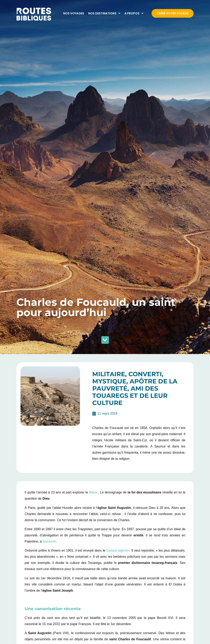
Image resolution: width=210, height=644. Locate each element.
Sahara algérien (118, 550)
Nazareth (49, 541)
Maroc (94, 492)
